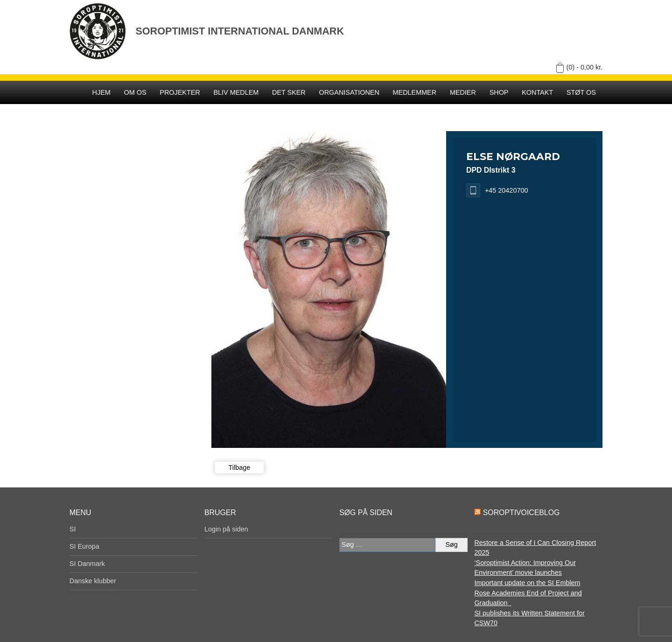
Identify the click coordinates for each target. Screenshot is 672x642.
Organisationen (349, 92)
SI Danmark (87, 564)
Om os (135, 92)
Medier (463, 92)
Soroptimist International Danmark (240, 31)
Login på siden (226, 529)
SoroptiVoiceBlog (521, 513)
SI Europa (84, 546)
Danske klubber (93, 581)
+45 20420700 (506, 190)
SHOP (499, 92)
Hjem (101, 92)
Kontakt (537, 92)
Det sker (289, 92)
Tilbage (240, 468)
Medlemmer (415, 92)
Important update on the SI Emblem (527, 583)
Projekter (180, 92)
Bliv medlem (236, 92)
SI (73, 529)
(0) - (585, 67)
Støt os (581, 92)
